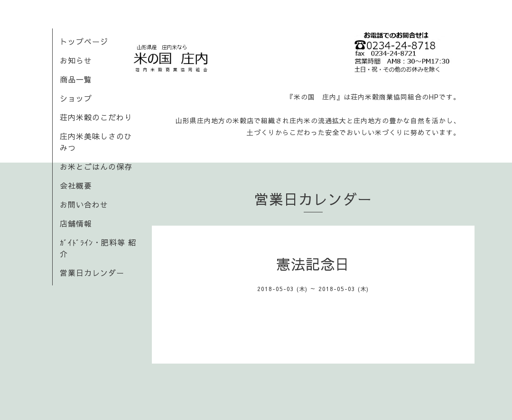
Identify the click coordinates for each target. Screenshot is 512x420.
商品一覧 (76, 79)
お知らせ (76, 60)
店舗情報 (76, 223)
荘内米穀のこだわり (96, 117)
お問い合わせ (84, 204)
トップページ (84, 41)
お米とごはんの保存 (96, 166)
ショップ (76, 98)
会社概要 (76, 185)
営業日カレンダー (92, 273)
